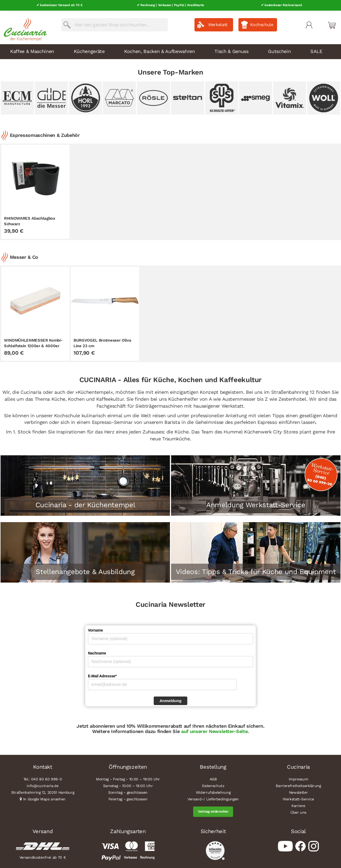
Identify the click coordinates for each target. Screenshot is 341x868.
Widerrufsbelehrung (213, 791)
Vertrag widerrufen (213, 810)
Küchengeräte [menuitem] (89, 50)
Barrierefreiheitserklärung (298, 784)
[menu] (170, 50)
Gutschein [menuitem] (279, 50)
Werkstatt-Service (298, 798)
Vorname (96, 629)
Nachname (97, 652)
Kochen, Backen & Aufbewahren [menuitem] (159, 50)
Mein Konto (309, 23)
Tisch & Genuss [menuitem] (231, 50)
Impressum (299, 778)
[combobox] (115, 23)
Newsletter (299, 791)
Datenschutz (213, 784)
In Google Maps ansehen (44, 798)
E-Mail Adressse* (102, 674)
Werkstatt (218, 23)
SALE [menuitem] (316, 50)
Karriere (298, 804)
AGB (213, 778)
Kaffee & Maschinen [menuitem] (32, 50)
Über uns (298, 811)
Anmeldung (171, 699)
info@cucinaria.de (42, 784)
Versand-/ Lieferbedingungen (213, 798)
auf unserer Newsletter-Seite (214, 730)
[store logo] (24, 27)
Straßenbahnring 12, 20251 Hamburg (43, 791)
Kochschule (262, 23)
